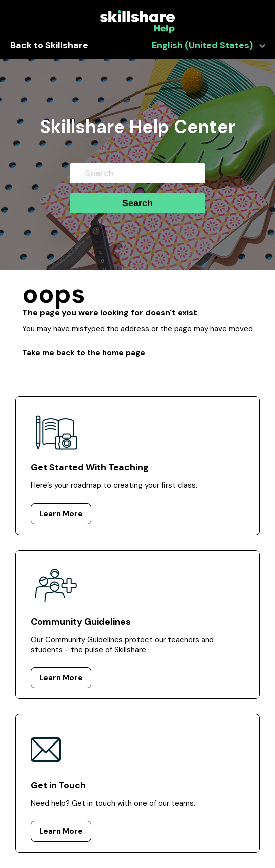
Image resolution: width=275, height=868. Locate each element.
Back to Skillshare (49, 45)
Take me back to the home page (84, 353)
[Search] (137, 173)
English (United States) (203, 45)
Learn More (61, 514)
